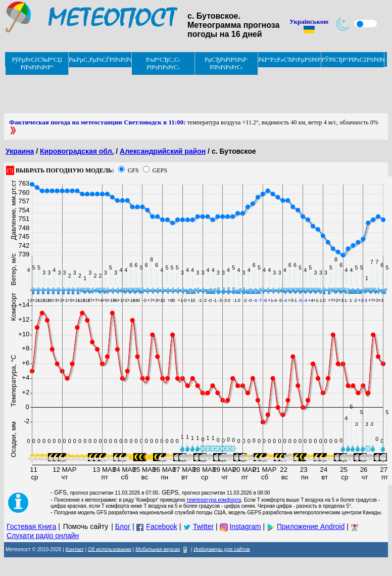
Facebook (161, 526)
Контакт (75, 549)
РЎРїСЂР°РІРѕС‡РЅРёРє (353, 60)
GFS (133, 170)
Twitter (203, 526)
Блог (123, 526)
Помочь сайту (86, 526)
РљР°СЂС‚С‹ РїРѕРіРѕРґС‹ (163, 63)
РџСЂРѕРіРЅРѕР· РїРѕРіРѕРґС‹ (226, 63)
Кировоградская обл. (77, 151)
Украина (20, 151)
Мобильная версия (158, 549)
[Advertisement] (188, 91)
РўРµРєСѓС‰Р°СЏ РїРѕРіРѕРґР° (37, 63)
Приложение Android (311, 526)
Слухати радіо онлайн (43, 536)
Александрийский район (163, 151)
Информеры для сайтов (222, 549)
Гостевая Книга (31, 526)
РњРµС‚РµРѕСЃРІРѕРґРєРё (100, 60)
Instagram (245, 526)
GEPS (160, 170)
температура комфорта (214, 500)
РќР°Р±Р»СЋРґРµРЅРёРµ (290, 60)
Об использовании (110, 549)
